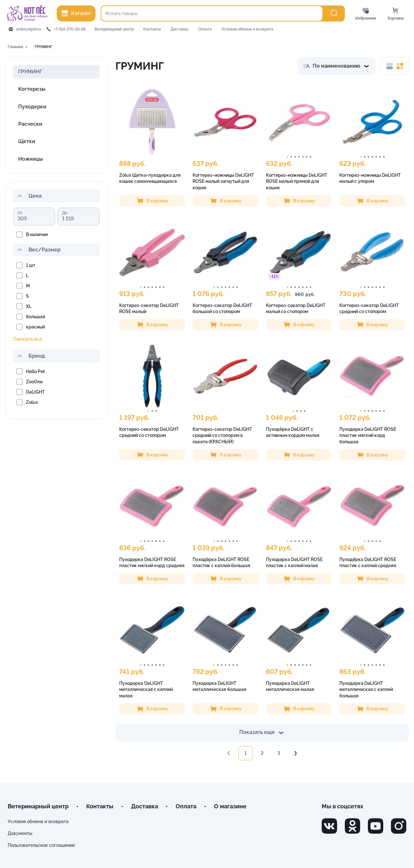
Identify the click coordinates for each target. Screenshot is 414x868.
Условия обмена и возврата (247, 29)
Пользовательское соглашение (41, 845)
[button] (18, 47)
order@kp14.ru (29, 29)
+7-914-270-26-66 (70, 29)
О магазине (230, 806)
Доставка (179, 29)
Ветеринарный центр (114, 29)
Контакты (152, 29)
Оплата (205, 29)
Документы (20, 833)
